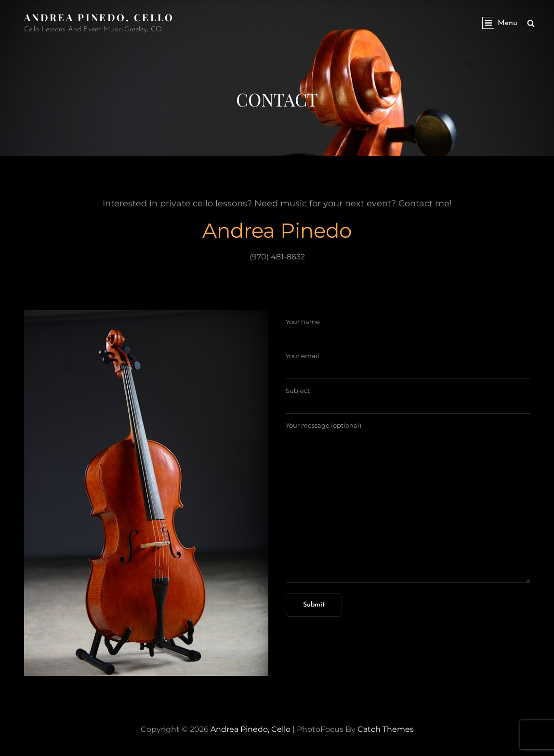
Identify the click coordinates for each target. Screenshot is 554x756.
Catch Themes (386, 729)
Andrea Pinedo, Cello (99, 17)
